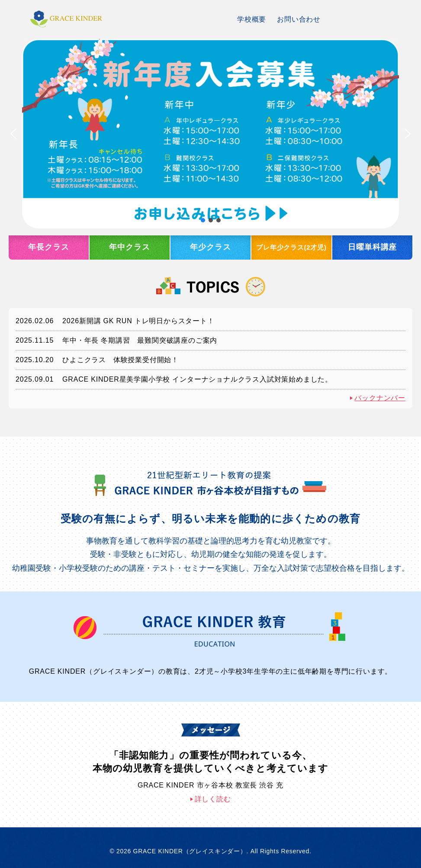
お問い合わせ (299, 19)
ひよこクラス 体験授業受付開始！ (121, 360)
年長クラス (49, 247)
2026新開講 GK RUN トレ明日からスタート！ (138, 321)
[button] (210, 134)
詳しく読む (213, 799)
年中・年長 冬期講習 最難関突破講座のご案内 (140, 340)
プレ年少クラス (291, 248)
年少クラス (210, 247)
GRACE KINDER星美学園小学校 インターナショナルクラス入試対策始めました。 (197, 379)
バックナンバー (380, 398)
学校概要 (252, 19)
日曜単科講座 (372, 247)
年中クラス (130, 247)
